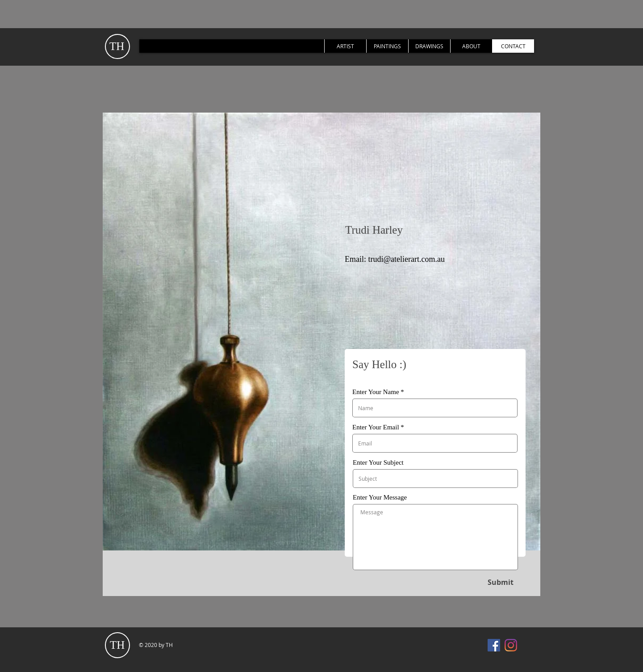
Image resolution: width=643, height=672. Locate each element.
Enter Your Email (376, 427)
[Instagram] (511, 645)
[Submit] (500, 582)
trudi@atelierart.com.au (407, 259)
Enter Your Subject (378, 463)
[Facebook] (494, 645)
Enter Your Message (380, 498)
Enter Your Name (376, 392)
